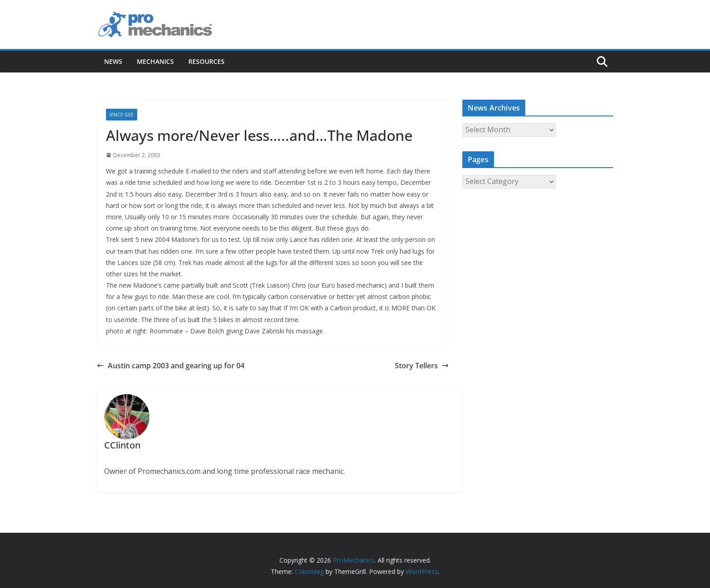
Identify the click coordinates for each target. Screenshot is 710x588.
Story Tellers (422, 366)
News (113, 61)
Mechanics (155, 61)
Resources (206, 61)
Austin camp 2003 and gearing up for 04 (171, 366)
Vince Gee (122, 115)
